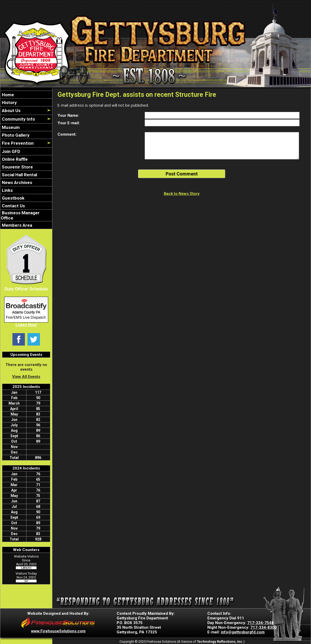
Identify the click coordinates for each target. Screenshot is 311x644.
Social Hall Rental (19, 175)
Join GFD (10, 151)
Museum (10, 127)
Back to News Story (182, 194)
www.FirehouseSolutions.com (58, 631)
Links (7, 190)
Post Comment (182, 174)
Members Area (16, 225)
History (9, 103)
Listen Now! (26, 325)
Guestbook (13, 198)
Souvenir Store (17, 167)
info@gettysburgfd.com (243, 632)
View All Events (26, 377)
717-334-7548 (260, 623)
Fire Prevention (17, 143)
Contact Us (13, 206)
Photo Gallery (15, 135)
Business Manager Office (20, 215)
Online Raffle (14, 159)
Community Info (18, 119)
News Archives (16, 182)
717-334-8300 (264, 627)
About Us (11, 111)
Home (7, 95)
